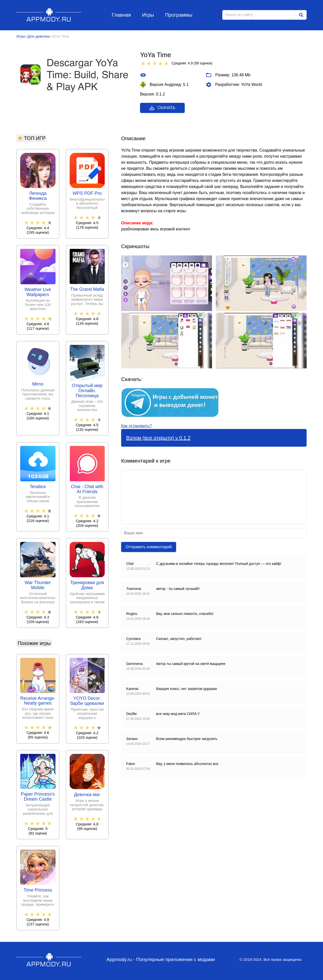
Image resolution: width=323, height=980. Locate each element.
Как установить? (136, 426)
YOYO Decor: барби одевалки (87, 701)
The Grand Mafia (87, 289)
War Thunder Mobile (38, 585)
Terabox (38, 487)
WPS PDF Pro (87, 193)
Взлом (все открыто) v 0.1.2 (158, 438)
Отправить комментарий (149, 547)
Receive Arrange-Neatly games (38, 701)
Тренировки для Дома (87, 585)
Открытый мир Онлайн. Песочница (87, 391)
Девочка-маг (87, 795)
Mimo (38, 384)
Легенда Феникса (38, 196)
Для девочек (38, 36)
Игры (148, 15)
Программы (179, 15)
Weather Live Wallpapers (38, 292)
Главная (121, 15)
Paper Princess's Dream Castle (38, 797)
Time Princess (38, 890)
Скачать (162, 108)
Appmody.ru (49, 15)
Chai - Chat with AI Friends (87, 489)
